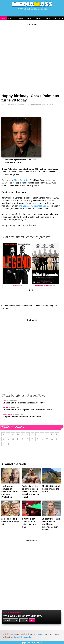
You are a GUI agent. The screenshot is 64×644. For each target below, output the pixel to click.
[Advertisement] (32, 58)
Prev (7, 265)
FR (29, 9)
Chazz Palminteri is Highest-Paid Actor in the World (27, 410)
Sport (38, 18)
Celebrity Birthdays (53, 18)
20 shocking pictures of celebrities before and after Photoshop (10, 492)
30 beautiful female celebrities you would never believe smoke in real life (51, 524)
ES (32, 9)
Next (55, 265)
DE (36, 9)
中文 (46, 9)
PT (42, 9)
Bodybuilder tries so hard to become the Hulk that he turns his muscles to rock (31, 492)
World (30, 18)
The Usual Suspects (43, 285)
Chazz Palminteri (21, 180)
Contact (17, 637)
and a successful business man (33, 206)
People (11, 18)
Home (3, 18)
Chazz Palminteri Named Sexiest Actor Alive (24, 403)
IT (39, 9)
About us (42, 634)
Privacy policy (27, 637)
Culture (21, 18)
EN (25, 9)
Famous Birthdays (12, 612)
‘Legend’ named (22, 417)
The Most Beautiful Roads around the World (51, 489)
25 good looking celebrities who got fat (10, 522)
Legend (15, 285)
